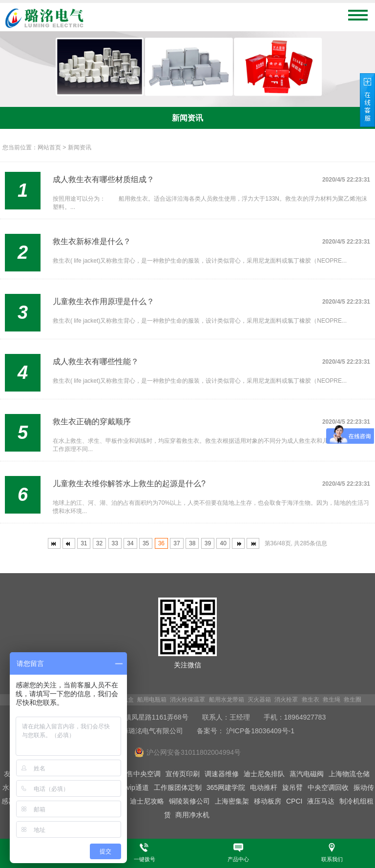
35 (146, 543)
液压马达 (321, 801)
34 (130, 543)
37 (177, 543)
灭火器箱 (259, 700)
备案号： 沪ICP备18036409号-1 (246, 731)
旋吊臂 (292, 787)
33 (115, 543)
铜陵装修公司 (189, 801)
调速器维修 (222, 774)
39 (208, 543)
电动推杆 (264, 787)
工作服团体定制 (178, 787)
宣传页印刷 (183, 774)
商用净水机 (192, 815)
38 (192, 543)
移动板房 (268, 801)
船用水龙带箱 (227, 700)
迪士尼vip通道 (127, 787)
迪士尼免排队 (264, 774)
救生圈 (353, 700)
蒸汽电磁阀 (307, 774)
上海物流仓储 (349, 774)
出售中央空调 (140, 774)
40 (223, 543)
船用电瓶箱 (152, 700)
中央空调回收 (328, 787)
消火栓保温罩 (187, 700)
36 (161, 543)
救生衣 (311, 700)
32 (99, 543)
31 (84, 543)
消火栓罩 (286, 700)
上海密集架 (232, 801)
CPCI (294, 801)
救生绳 (332, 700)
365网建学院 (226, 787)
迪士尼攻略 (147, 801)
